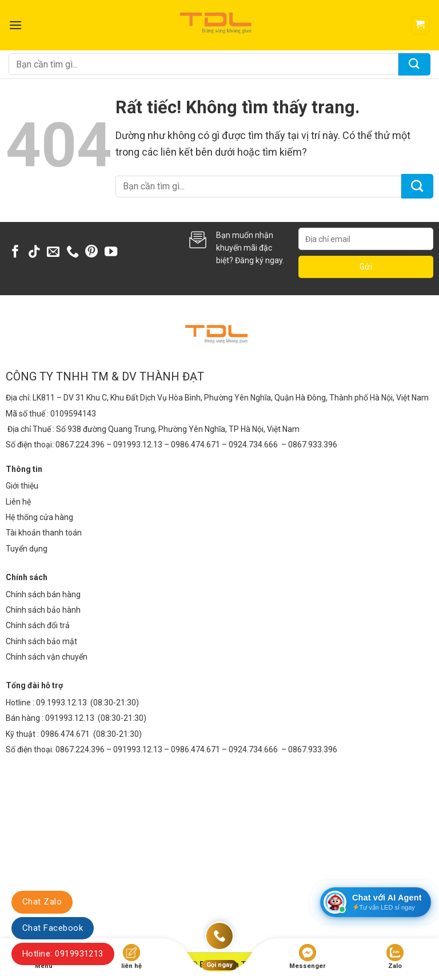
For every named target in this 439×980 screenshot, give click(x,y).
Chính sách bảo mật (41, 641)
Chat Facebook (53, 928)
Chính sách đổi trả (38, 625)
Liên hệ (18, 502)
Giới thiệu (22, 486)
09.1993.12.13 (61, 703)
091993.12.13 (70, 718)
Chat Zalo (42, 902)
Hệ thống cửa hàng (39, 517)
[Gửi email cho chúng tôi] (53, 253)
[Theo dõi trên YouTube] (111, 253)
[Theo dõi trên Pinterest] (91, 253)
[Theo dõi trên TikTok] (34, 253)
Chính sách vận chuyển (47, 657)
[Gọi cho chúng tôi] (73, 253)
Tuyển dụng (27, 549)
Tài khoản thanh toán (44, 533)
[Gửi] (414, 64)
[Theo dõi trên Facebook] (15, 253)
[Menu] (15, 25)
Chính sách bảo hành (43, 610)
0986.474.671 (66, 734)
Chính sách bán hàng (43, 594)
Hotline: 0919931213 (63, 954)
